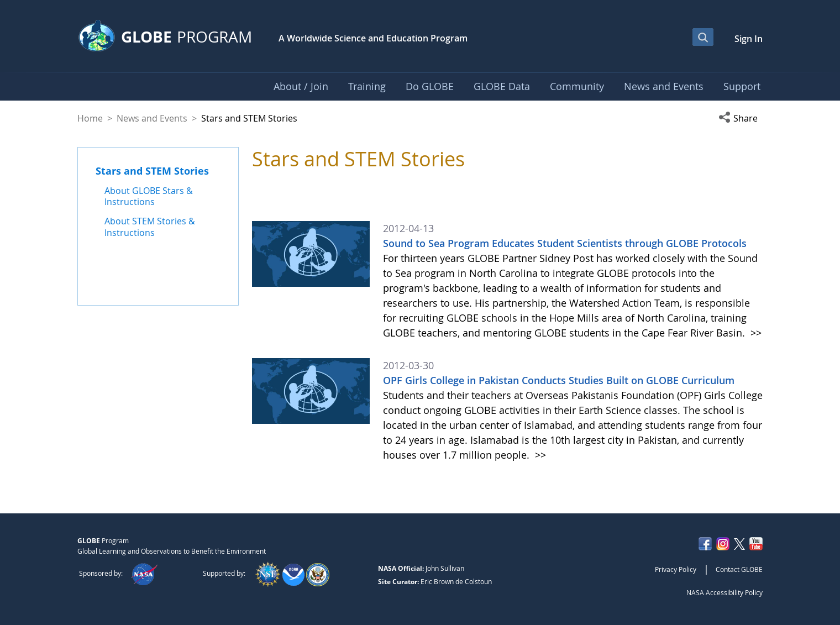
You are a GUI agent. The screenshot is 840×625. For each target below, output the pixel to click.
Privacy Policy (676, 569)
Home (90, 118)
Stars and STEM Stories (152, 171)
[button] (741, 118)
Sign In (749, 39)
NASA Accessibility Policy (725, 592)
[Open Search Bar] (703, 37)
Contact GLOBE (739, 569)
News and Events (152, 118)
